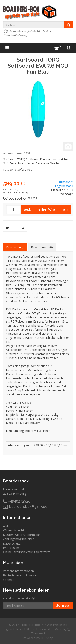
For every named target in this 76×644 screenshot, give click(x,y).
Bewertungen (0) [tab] (42, 247)
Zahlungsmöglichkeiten (19, 539)
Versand (44, 629)
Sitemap (9, 580)
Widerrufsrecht (14, 530)
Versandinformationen (18, 571)
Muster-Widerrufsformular (21, 535)
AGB (6, 526)
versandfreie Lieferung (16, 193)
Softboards (25, 169)
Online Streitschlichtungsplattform (27, 552)
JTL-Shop (47, 638)
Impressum (11, 548)
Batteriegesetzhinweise (20, 575)
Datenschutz (12, 543)
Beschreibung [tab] (15, 247)
